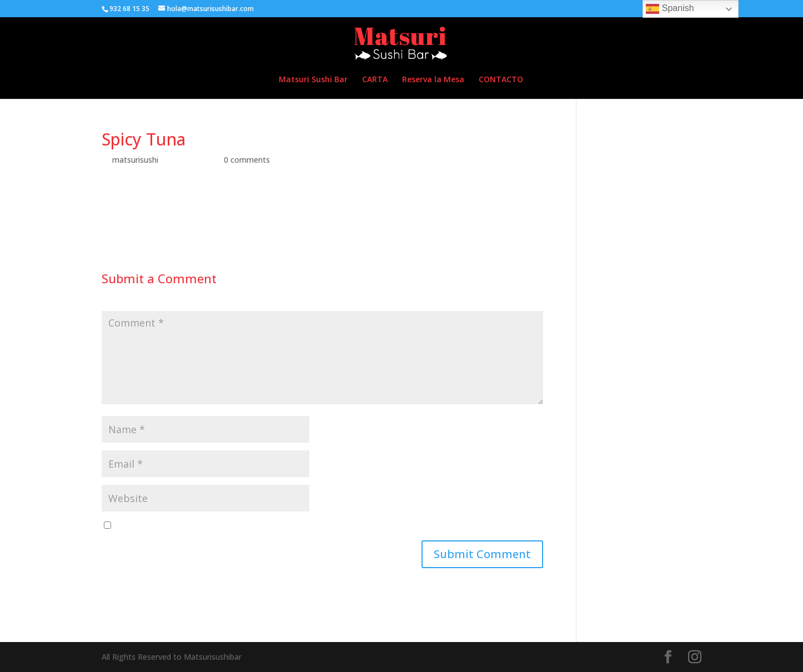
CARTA (375, 80)
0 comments (247, 160)
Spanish (670, 9)
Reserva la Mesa (433, 80)
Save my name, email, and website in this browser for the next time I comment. (260, 526)
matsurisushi (135, 160)
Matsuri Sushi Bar (313, 80)
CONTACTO (501, 80)
